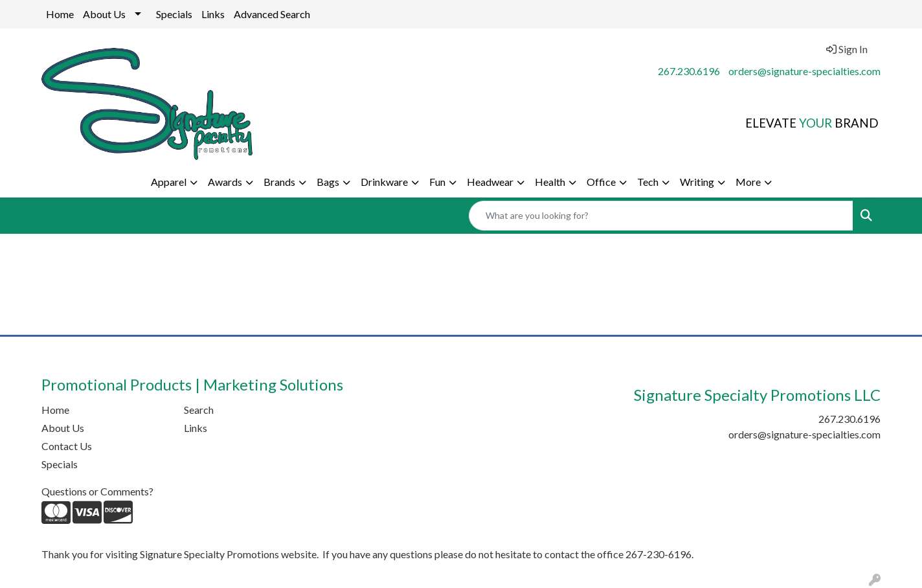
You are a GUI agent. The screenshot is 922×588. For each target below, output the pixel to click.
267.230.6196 (689, 71)
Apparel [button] (169, 182)
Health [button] (550, 182)
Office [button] (601, 182)
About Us (104, 14)
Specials (174, 14)
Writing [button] (697, 182)
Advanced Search (272, 14)
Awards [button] (225, 182)
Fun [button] (437, 182)
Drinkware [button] (384, 182)
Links (213, 14)
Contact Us (67, 446)
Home (60, 14)
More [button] (748, 182)
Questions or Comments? (97, 491)
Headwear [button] (490, 182)
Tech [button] (648, 182)
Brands (279, 182)
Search (199, 410)
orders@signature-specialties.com (804, 71)
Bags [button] (328, 182)
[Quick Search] (661, 216)
